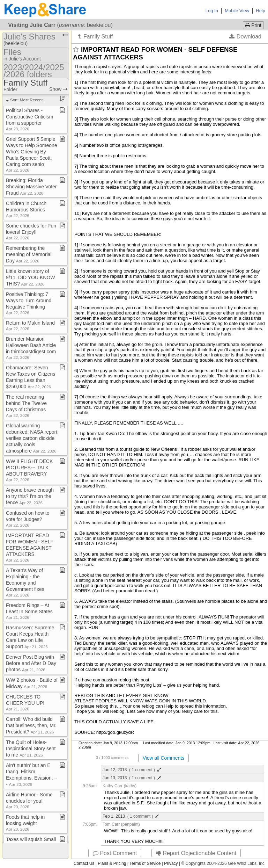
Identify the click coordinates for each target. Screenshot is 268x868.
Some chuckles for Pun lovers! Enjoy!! (31, 232)
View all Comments (164, 758)
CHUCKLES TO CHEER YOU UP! (25, 703)
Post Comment (115, 853)
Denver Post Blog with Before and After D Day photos (31, 663)
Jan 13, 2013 (132, 778)
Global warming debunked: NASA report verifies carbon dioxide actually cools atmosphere (32, 438)
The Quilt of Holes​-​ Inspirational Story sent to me (31, 748)
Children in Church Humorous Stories (26, 209)
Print (253, 25)
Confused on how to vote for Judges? (28, 519)
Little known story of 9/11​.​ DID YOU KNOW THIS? (31, 277)
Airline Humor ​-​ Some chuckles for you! (29, 800)
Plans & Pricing (112, 863)
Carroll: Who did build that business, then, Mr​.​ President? (31, 725)
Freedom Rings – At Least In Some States (29, 611)
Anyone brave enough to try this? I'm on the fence (30, 496)
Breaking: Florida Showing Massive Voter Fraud (31, 187)
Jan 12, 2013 (132, 770)
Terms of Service (145, 863)
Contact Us (84, 863)
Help (260, 11)
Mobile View (237, 11)
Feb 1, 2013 (131, 816)
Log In (212, 11)
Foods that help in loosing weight (25, 823)
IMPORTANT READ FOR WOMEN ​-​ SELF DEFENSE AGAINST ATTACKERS (30, 547)
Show (58, 89)
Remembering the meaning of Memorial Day (29, 254)
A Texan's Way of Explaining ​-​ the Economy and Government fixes (25, 582)
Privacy (171, 863)
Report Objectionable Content (196, 853)
